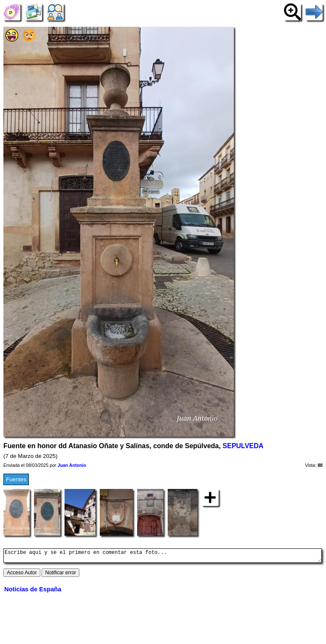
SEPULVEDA (243, 446)
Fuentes (16, 479)
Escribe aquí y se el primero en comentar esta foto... (163, 557)
